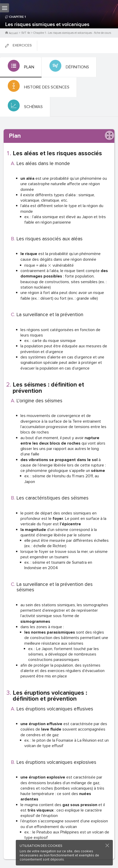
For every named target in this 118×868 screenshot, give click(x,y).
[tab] (21, 67)
